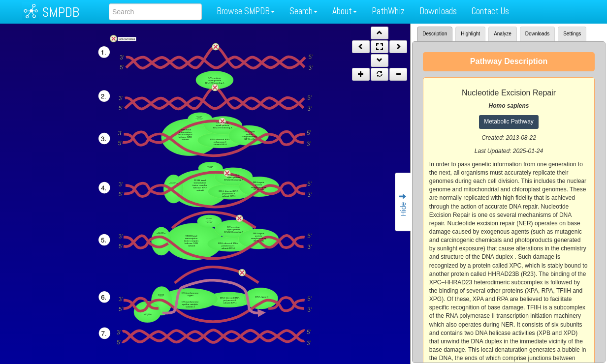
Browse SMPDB (246, 11)
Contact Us (490, 11)
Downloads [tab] (537, 34)
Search (303, 11)
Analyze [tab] (503, 34)
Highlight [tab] (470, 34)
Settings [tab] (572, 34)
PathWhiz (388, 11)
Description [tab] (435, 34)
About (345, 11)
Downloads (438, 11)
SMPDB (61, 12)
